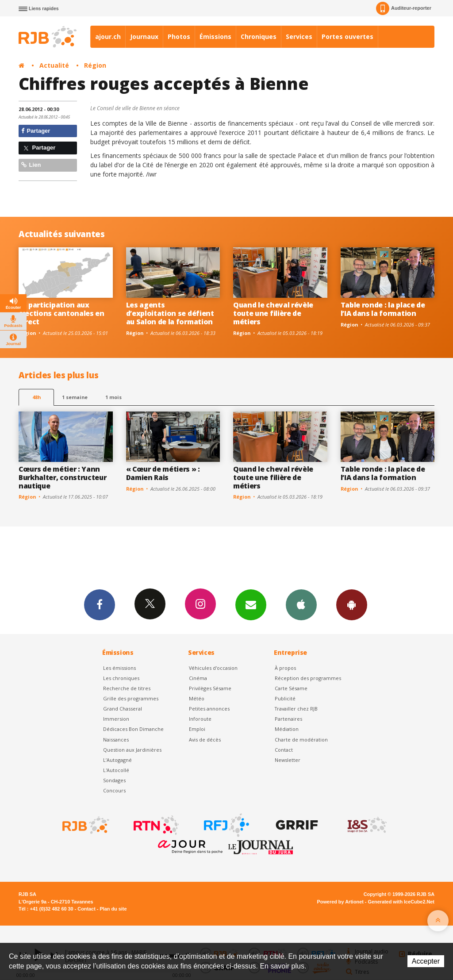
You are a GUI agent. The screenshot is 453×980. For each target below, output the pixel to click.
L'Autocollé (116, 770)
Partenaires (288, 719)
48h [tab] (36, 397)
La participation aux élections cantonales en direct (61, 313)
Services (299, 37)
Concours (114, 790)
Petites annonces (209, 709)
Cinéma (198, 678)
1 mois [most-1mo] (113, 397)
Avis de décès (205, 740)
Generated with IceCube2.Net (401, 902)
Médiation (287, 729)
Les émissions (119, 668)
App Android (352, 604)
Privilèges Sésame (210, 688)
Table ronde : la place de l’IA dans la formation (383, 309)
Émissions (215, 37)
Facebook (100, 604)
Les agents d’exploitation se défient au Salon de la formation (170, 313)
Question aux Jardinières (132, 750)
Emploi (197, 729)
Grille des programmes (131, 698)
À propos (285, 668)
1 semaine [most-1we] (75, 397)
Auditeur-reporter (404, 8)
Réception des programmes (308, 678)
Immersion (116, 719)
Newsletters (251, 604)
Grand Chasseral (123, 709)
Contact (284, 750)
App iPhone (301, 604)
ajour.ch (108, 37)
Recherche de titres (127, 688)
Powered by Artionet (340, 902)
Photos (179, 37)
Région (95, 65)
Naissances (116, 740)
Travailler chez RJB (296, 709)
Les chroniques (121, 678)
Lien (31, 165)
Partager (36, 131)
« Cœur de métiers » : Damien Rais (163, 473)
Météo (197, 698)
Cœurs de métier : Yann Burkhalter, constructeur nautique (62, 477)
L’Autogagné (117, 760)
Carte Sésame (291, 688)
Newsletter (288, 760)
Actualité (54, 65)
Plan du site (113, 909)
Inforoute (200, 719)
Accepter (426, 961)
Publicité (285, 698)
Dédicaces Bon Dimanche (133, 729)
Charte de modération (301, 740)
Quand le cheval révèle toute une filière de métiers (273, 313)
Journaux (144, 37)
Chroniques (259, 37)
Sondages (114, 780)
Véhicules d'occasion (213, 668)
